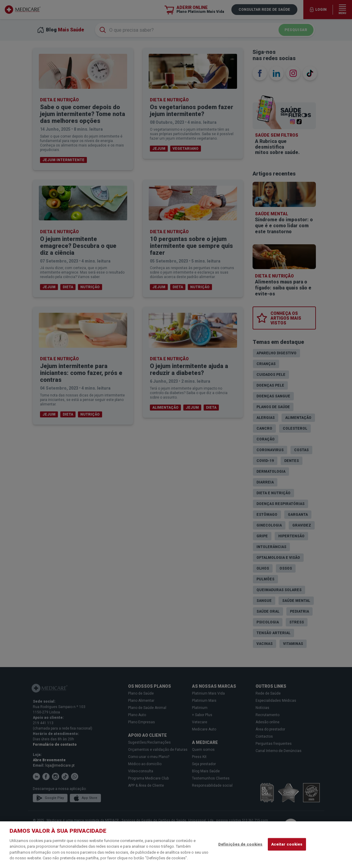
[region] (176, 845)
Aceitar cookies (287, 844)
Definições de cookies (240, 844)
